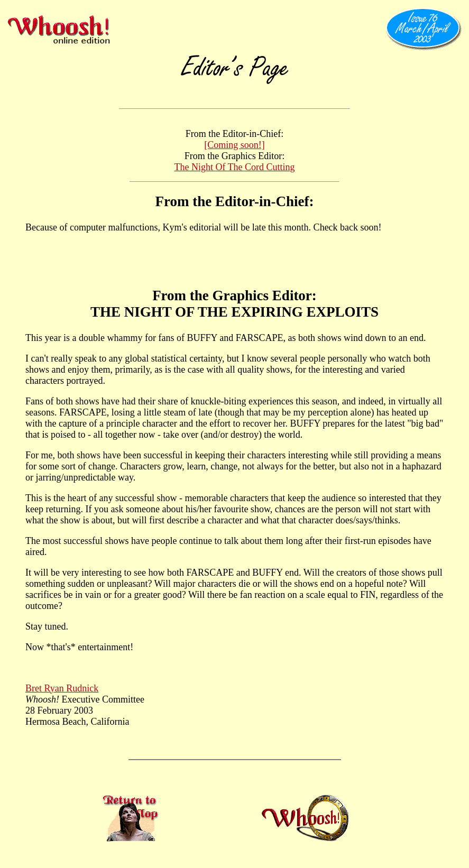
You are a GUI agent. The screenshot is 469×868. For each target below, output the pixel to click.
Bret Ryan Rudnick (62, 688)
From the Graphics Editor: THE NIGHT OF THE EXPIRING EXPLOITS (234, 304)
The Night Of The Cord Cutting (234, 167)
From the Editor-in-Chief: (235, 201)
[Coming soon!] (234, 145)
